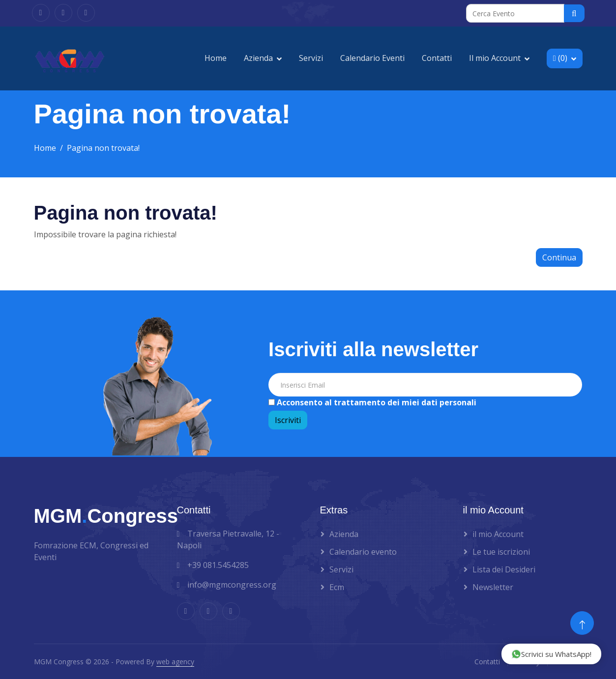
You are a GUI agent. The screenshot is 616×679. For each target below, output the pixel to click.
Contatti (437, 58)
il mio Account (498, 534)
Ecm (337, 587)
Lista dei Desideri (504, 569)
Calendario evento (363, 552)
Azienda (258, 58)
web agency (175, 662)
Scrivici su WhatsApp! (551, 654)
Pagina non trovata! (103, 148)
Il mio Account (495, 58)
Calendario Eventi (372, 58)
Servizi (311, 58)
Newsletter (493, 587)
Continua (559, 257)
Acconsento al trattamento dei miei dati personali (376, 402)
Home (216, 58)
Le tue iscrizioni (501, 552)
